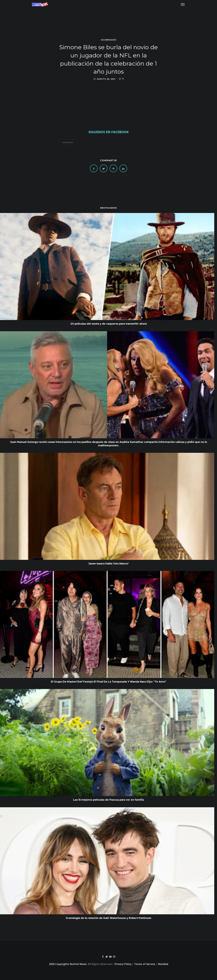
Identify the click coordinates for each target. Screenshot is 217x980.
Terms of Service (145, 964)
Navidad (163, 964)
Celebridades (109, 40)
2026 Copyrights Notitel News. (68, 964)
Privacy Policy (123, 964)
